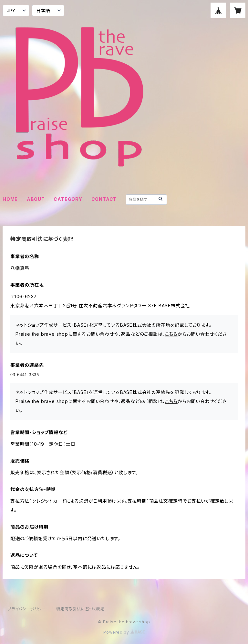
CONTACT (104, 199)
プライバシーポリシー (27, 609)
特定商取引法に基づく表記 (80, 609)
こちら (171, 334)
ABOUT (36, 199)
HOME (10, 199)
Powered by (124, 632)
